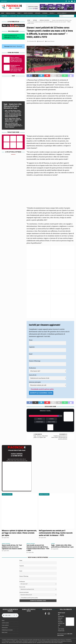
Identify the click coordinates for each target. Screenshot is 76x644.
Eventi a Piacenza (28, 13)
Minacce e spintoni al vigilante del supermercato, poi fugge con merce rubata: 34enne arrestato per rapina (19, 533)
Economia (45, 13)
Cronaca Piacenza (11, 13)
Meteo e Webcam (62, 13)
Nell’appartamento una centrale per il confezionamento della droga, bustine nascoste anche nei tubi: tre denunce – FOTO (17, 68)
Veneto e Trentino (51, 422)
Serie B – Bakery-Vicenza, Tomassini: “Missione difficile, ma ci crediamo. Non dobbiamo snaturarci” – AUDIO (13, 120)
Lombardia (51, 419)
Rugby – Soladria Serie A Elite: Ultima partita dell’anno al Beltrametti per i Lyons (13, 106)
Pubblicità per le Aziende (7, 630)
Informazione (5, 628)
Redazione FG (41, 41)
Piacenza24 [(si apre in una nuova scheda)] (19, 46)
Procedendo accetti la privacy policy (42, 389)
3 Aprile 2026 (6, 551)
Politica (52, 13)
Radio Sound (4, 1)
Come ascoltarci (5, 625)
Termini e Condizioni (58, 643)
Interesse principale (35, 382)
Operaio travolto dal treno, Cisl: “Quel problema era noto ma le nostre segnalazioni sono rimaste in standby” (12, 547)
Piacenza (40, 419)
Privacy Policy (51, 643)
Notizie (35, 20)
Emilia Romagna (40, 422)
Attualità (38, 13)
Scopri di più (61, 631)
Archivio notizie (5, 623)
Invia (18, 37)
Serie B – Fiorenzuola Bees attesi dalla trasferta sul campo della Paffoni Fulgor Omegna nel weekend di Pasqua (13, 115)
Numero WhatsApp (35, 361)
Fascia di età (33, 375)
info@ (63, 629)
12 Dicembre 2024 (32, 41)
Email (31, 354)
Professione (32, 368)
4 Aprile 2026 (6, 538)
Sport (19, 13)
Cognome (32, 347)
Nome (31, 340)
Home (2, 13)
